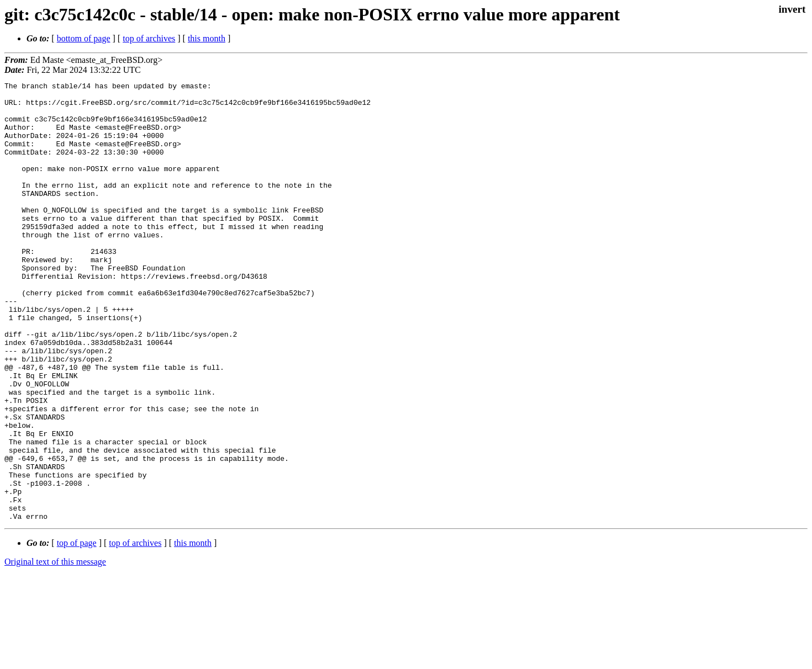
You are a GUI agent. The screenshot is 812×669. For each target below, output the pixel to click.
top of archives (149, 38)
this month (207, 38)
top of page (77, 631)
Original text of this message (55, 649)
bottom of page (84, 38)
